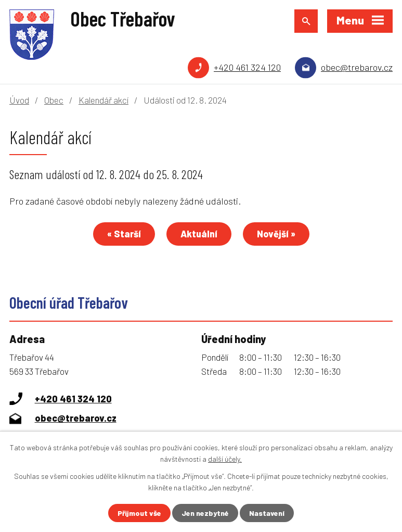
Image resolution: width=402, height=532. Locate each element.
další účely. (225, 459)
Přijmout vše (139, 513)
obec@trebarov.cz (357, 67)
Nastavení (267, 513)
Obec (54, 100)
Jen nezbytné (205, 513)
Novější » (276, 234)
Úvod (19, 100)
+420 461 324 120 (247, 67)
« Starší (124, 234)
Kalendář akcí (103, 100)
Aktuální (199, 234)
